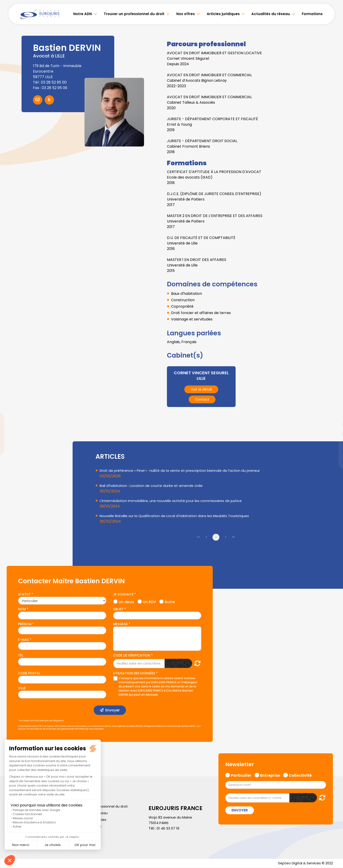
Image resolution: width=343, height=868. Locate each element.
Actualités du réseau (271, 14)
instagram (334, 443)
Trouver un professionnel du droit (134, 14)
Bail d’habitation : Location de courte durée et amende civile (153, 486)
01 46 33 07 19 (169, 828)
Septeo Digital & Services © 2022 (304, 863)
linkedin (334, 425)
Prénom (25, 624)
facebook (334, 407)
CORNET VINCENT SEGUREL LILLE (201, 375)
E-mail (23, 640)
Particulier (241, 775)
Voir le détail (201, 389)
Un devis (126, 601)
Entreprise (270, 775)
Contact (202, 399)
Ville (22, 688)
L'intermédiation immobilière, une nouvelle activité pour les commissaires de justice (174, 501)
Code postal (29, 673)
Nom (22, 609)
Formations (312, 14)
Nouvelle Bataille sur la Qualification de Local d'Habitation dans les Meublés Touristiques (178, 516)
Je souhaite (123, 594)
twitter (334, 416)
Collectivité (300, 775)
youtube (334, 434)
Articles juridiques (223, 14)
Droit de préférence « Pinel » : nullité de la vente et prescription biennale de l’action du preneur (185, 471)
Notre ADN (83, 14)
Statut (24, 594)
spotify (334, 452)
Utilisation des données (134, 673)
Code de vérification (132, 655)
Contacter (38, 100)
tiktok (334, 461)
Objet (118, 609)
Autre (170, 601)
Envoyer (113, 710)
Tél (21, 655)
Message (120, 624)
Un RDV (149, 601)
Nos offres (186, 14)
